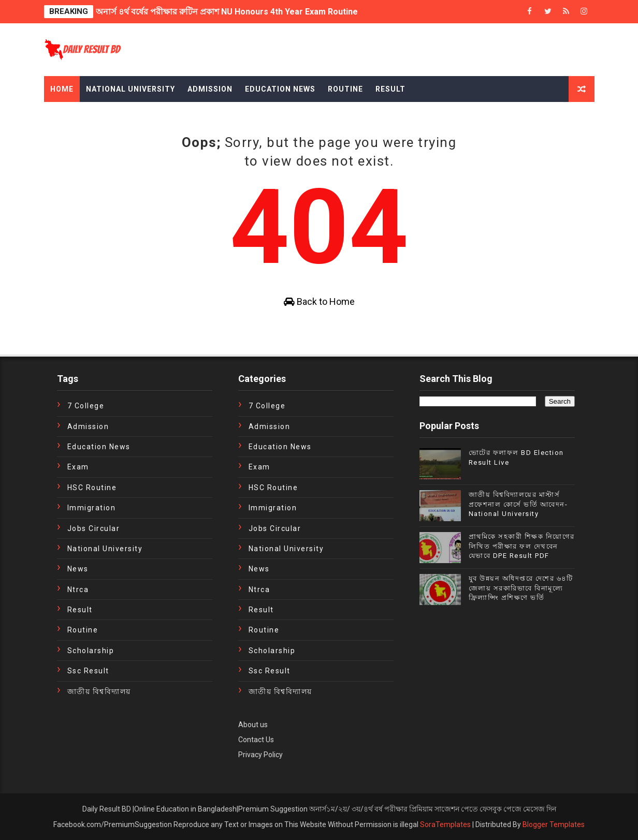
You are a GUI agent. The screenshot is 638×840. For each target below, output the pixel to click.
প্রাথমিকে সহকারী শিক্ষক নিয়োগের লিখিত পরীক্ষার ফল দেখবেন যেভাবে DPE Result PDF (522, 546)
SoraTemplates (445, 824)
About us (253, 725)
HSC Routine (92, 488)
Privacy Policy (260, 755)
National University (130, 89)
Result (390, 89)
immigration (92, 508)
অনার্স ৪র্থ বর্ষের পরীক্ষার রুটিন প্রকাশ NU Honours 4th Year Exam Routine (227, 12)
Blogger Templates (554, 824)
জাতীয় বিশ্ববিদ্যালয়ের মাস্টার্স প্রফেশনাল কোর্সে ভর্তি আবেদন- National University (518, 504)
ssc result (88, 671)
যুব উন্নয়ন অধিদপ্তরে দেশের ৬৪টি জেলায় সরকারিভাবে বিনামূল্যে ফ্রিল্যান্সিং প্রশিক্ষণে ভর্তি (521, 588)
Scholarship (91, 651)
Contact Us (256, 740)
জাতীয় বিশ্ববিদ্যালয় (99, 691)
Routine (345, 89)
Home (62, 89)
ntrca (78, 590)
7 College (86, 406)
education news (99, 447)
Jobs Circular (94, 528)
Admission (210, 89)
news (78, 569)
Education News (280, 89)
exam (78, 467)
